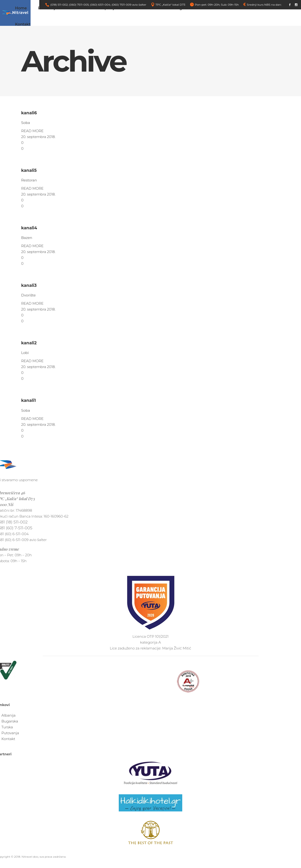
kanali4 (29, 228)
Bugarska (10, 721)
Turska (7, 727)
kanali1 (28, 400)
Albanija (8, 715)
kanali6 (29, 113)
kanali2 (29, 343)
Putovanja (10, 733)
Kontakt (8, 739)
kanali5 (29, 170)
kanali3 (29, 285)
